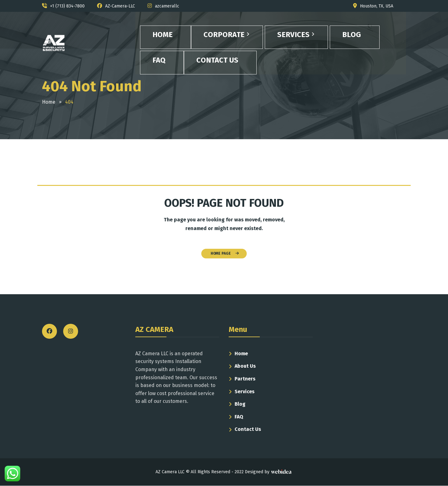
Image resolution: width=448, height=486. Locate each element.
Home (241, 354)
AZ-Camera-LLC (120, 6)
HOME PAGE (225, 253)
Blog (240, 404)
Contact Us (248, 429)
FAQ (239, 417)
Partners (245, 379)
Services (245, 392)
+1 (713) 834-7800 (67, 6)
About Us (245, 366)
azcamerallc (167, 6)
